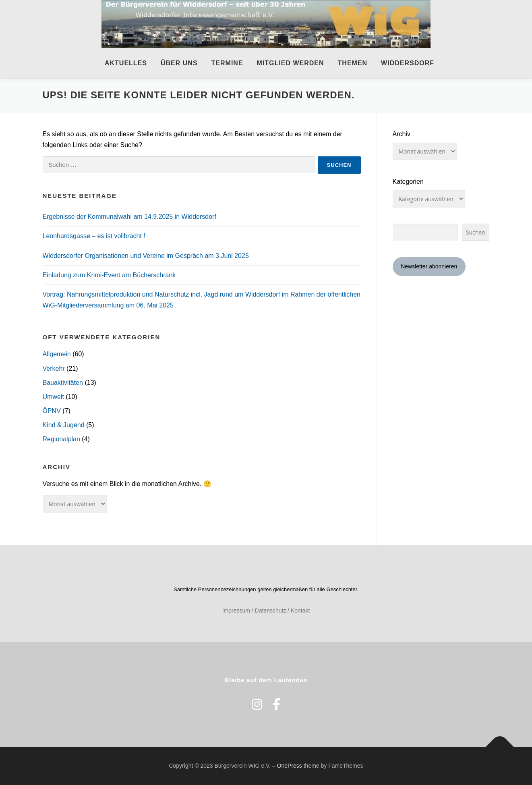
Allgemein (57, 354)
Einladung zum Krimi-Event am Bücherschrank (109, 275)
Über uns (179, 63)
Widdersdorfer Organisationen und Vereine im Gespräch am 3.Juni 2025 (146, 256)
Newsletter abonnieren (429, 266)
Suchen (476, 232)
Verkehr (54, 369)
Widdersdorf (408, 63)
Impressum (236, 611)
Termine (227, 63)
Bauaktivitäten (63, 383)
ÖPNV (52, 411)
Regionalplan (61, 439)
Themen (353, 63)
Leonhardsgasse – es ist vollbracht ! (94, 236)
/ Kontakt (299, 611)
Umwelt (53, 397)
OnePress (290, 766)
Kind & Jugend (64, 425)
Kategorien (408, 182)
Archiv (402, 134)
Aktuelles (126, 63)
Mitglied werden (291, 63)
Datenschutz (271, 611)
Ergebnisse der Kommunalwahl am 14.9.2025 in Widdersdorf (129, 217)
